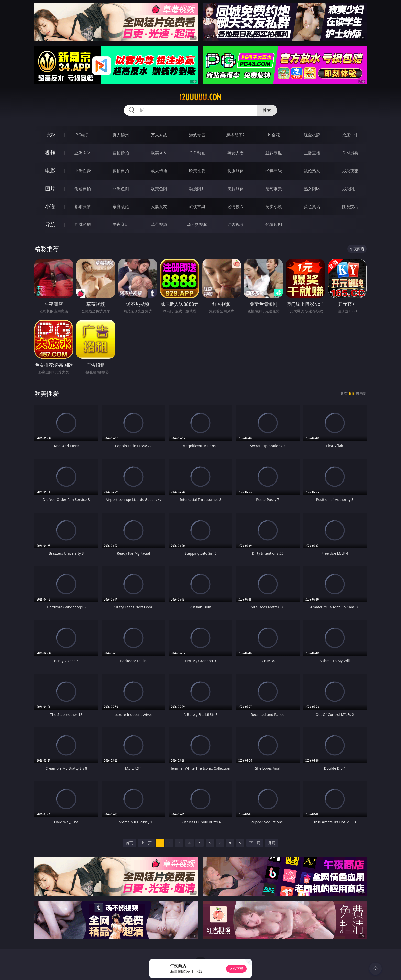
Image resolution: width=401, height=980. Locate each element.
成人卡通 (159, 171)
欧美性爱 (197, 171)
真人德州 (121, 135)
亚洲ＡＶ (83, 153)
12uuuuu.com (201, 97)
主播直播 (312, 153)
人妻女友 (159, 206)
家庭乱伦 (121, 206)
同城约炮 (83, 224)
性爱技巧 (350, 206)
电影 (50, 171)
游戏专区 (197, 135)
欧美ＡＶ (159, 153)
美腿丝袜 (236, 189)
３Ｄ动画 (197, 153)
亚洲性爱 (83, 171)
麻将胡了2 (235, 135)
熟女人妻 (236, 153)
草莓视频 (159, 224)
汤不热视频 (197, 224)
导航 (50, 224)
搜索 (267, 110)
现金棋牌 (312, 135)
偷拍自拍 (121, 171)
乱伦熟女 (312, 171)
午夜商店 (121, 224)
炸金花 (274, 135)
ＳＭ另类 (350, 153)
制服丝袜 (236, 171)
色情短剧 (274, 224)
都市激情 (83, 206)
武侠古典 (197, 206)
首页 (129, 843)
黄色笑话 (312, 206)
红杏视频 (236, 224)
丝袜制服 (274, 153)
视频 (50, 153)
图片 (50, 188)
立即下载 (236, 969)
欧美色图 (159, 189)
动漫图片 (197, 189)
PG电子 (82, 135)
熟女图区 (312, 189)
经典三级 (274, 171)
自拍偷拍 (121, 153)
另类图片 (350, 189)
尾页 (272, 843)
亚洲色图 (121, 189)
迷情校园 (236, 206)
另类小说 (274, 206)
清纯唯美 (274, 189)
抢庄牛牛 (350, 135)
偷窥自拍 (83, 189)
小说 (50, 206)
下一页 (255, 843)
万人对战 (159, 135)
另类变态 (350, 171)
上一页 (146, 843)
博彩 (50, 135)
